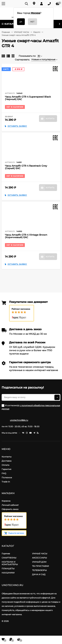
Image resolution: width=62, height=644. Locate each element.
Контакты (7, 457)
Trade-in (6, 482)
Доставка (7, 461)
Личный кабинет (10, 505)
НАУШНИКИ (8, 573)
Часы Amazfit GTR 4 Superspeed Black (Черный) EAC (28, 98)
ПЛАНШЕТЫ (8, 569)
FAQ (4, 473)
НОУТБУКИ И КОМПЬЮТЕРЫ (10, 563)
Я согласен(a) (31, 407)
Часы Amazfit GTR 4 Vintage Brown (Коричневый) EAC (26, 236)
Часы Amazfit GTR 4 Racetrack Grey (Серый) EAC (26, 167)
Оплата (5, 465)
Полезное (7, 477)
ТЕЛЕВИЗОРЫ (39, 570)
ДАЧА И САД (39, 574)
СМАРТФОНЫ (9, 558)
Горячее (6, 554)
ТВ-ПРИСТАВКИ (41, 566)
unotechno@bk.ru (19, 420)
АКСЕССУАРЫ (40, 558)
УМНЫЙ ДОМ (39, 562)
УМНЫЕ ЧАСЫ (40, 554)
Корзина (6, 501)
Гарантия (6, 469)
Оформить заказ (10, 509)
